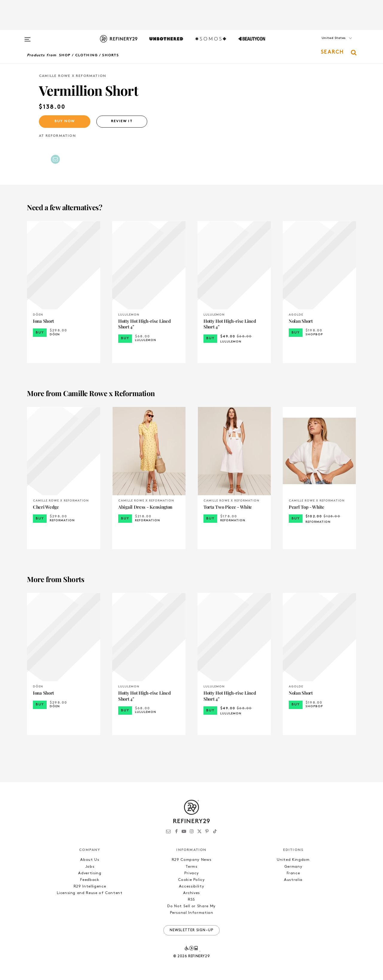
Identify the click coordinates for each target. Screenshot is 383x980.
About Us (90, 860)
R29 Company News (191, 860)
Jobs (90, 867)
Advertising (90, 873)
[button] (326, 44)
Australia (293, 880)
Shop (65, 55)
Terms (191, 867)
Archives (191, 893)
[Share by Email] (55, 159)
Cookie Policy (191, 880)
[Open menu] (28, 37)
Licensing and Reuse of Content (90, 893)
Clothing (87, 55)
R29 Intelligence (90, 886)
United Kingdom (293, 860)
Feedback (90, 880)
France (293, 873)
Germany (293, 867)
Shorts (110, 55)
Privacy (192, 873)
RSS (191, 900)
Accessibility (191, 886)
